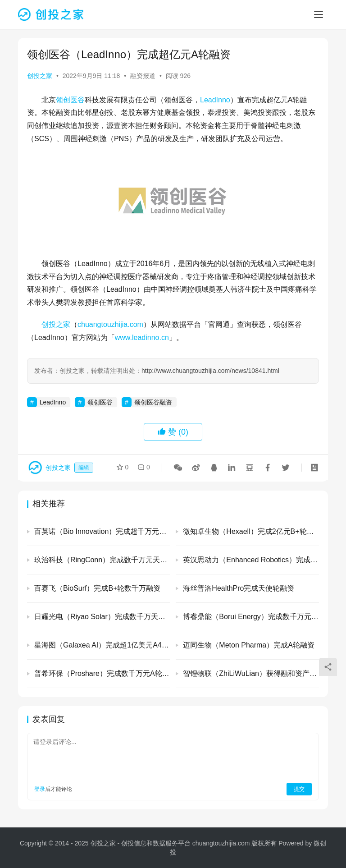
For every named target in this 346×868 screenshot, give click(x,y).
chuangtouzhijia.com (110, 324)
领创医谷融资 (153, 402)
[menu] (319, 14)
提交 (299, 789)
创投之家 (40, 76)
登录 (40, 789)
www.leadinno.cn (142, 338)
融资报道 (143, 76)
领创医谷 (70, 100)
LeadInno (215, 100)
